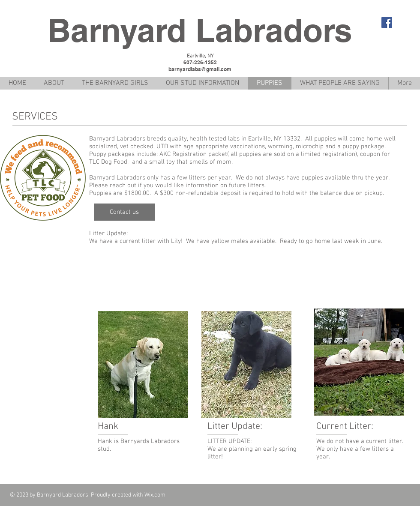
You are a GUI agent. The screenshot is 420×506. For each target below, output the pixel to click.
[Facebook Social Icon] (387, 22)
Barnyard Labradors (200, 30)
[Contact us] (124, 212)
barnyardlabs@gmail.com (200, 69)
